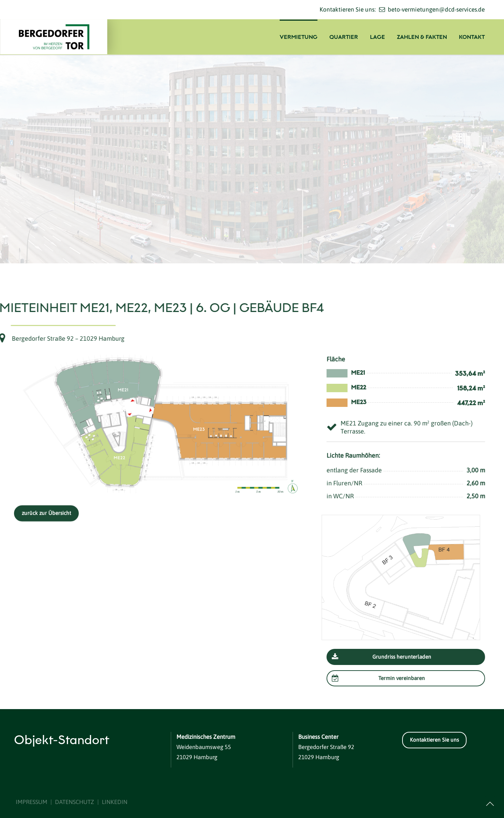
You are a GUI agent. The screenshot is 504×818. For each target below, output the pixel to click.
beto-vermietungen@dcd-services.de (436, 9)
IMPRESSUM (31, 802)
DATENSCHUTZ (75, 802)
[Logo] (61, 37)
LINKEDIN (115, 802)
